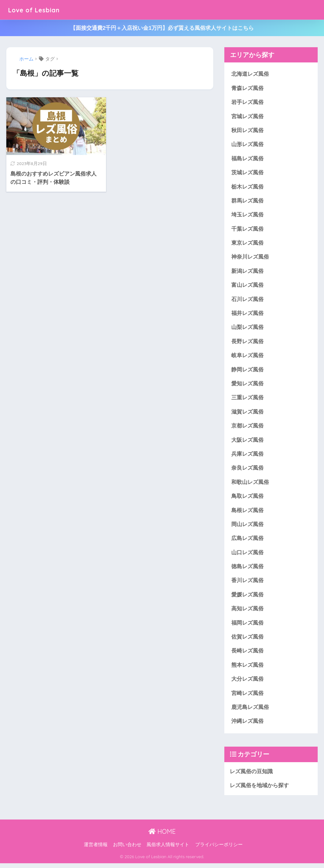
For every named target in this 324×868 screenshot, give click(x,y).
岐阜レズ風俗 (247, 357)
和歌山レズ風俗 (250, 485)
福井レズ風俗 (247, 315)
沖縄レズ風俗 (247, 726)
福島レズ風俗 (247, 159)
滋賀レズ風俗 (247, 414)
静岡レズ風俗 (247, 372)
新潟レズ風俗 (247, 272)
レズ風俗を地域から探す (259, 790)
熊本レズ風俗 (247, 669)
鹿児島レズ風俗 (250, 712)
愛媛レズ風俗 (247, 598)
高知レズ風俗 (247, 612)
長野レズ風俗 (247, 343)
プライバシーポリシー (219, 850)
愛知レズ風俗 (247, 386)
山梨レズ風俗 (247, 329)
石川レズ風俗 (247, 301)
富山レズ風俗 (247, 287)
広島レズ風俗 (247, 542)
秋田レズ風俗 (247, 131)
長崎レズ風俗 (247, 655)
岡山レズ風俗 (247, 527)
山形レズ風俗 (247, 145)
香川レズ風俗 (247, 584)
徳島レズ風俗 (247, 570)
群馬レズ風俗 (247, 202)
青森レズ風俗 (247, 88)
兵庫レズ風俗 (247, 457)
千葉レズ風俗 (247, 230)
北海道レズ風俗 (250, 74)
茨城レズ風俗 (247, 173)
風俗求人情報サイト (168, 850)
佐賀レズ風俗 (247, 641)
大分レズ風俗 (247, 683)
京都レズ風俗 (247, 428)
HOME (162, 836)
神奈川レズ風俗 (250, 258)
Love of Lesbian (38, 10)
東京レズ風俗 (247, 244)
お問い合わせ (127, 850)
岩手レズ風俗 (247, 103)
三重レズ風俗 (247, 400)
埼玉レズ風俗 (247, 216)
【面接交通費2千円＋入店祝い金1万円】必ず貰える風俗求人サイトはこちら (162, 28)
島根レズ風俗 (247, 513)
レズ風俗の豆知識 (251, 776)
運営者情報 (96, 850)
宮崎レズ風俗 (247, 697)
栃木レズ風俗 (247, 187)
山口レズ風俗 (247, 556)
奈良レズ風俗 (247, 471)
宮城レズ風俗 (247, 117)
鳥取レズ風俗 (247, 499)
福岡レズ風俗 (247, 627)
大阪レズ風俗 (247, 443)
